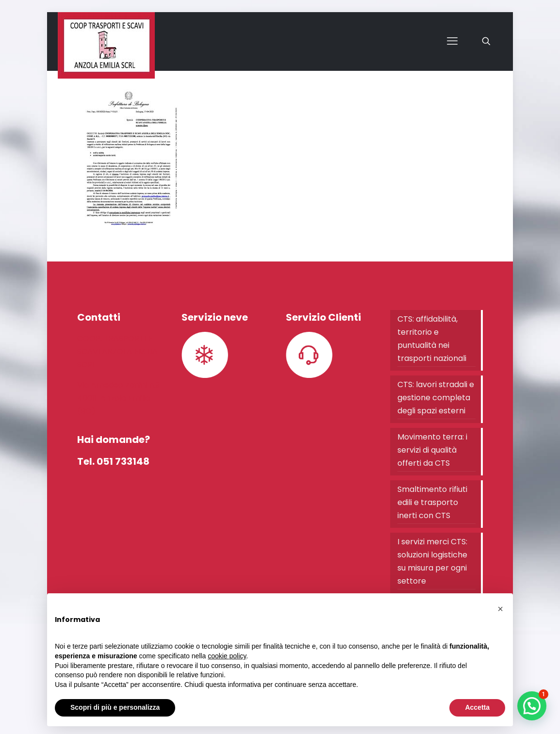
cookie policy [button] (227, 656)
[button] (532, 706)
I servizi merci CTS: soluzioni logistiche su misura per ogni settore (432, 561)
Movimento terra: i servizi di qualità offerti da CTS (432, 450)
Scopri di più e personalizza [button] (115, 707)
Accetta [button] (477, 707)
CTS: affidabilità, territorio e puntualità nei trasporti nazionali (432, 339)
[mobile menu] (452, 41)
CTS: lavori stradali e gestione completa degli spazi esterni (436, 398)
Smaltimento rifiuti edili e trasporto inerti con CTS (432, 502)
